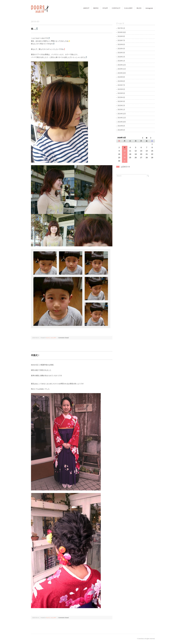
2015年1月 (121, 110)
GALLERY (128, 8)
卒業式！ (35, 355)
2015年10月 (122, 73)
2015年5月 (121, 93)
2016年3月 (121, 53)
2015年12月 (122, 65)
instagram (149, 8)
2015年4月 (121, 97)
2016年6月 (121, 45)
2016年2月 (121, 57)
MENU (96, 8)
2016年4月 (121, 49)
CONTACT (116, 8)
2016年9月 (121, 36)
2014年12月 (122, 114)
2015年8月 (121, 81)
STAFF (105, 8)
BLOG (139, 8)
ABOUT (86, 8)
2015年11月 (122, 69)
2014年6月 (121, 126)
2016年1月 (121, 61)
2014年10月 (122, 122)
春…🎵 (35, 29)
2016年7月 (121, 41)
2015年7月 (121, 85)
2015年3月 (121, 101)
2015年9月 (121, 77)
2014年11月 (122, 118)
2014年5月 (121, 130)
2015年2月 (121, 106)
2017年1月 (121, 28)
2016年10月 (122, 32)
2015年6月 (121, 89)
